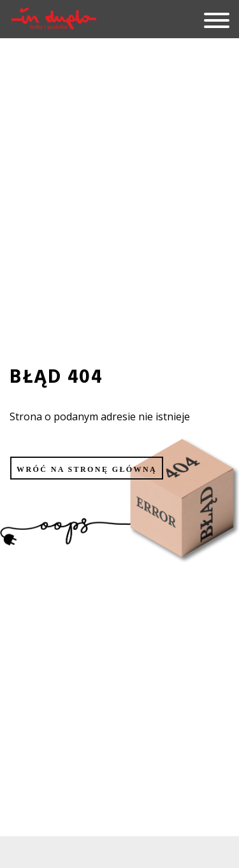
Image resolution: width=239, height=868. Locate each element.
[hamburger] (212, 21)
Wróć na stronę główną (87, 469)
